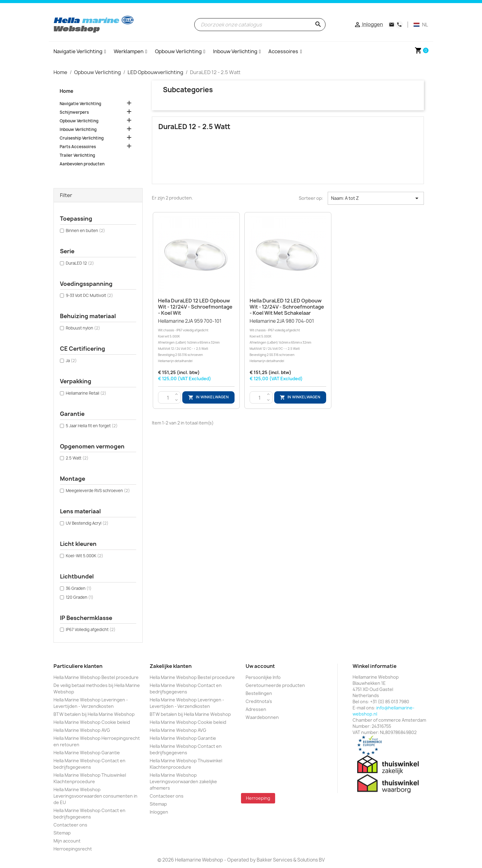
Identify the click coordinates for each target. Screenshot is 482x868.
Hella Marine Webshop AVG (82, 730)
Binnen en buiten (85, 231)
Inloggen (159, 812)
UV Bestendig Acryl (87, 523)
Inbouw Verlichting (78, 129)
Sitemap (62, 833)
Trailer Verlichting (77, 155)
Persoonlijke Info (263, 677)
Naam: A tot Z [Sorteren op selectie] (376, 198)
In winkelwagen (208, 398)
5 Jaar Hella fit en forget (92, 426)
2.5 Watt (77, 458)
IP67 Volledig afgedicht (91, 629)
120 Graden (80, 597)
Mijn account (67, 841)
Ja (71, 361)
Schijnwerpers (74, 112)
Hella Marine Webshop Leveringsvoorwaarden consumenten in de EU (95, 796)
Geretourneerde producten (275, 685)
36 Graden (79, 588)
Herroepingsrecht (73, 849)
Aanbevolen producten (82, 164)
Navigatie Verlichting (80, 104)
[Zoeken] (260, 25)
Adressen (256, 709)
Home (66, 91)
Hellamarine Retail (86, 393)
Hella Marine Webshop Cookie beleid (92, 722)
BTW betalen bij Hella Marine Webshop (94, 714)
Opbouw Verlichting (79, 121)
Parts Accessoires (78, 147)
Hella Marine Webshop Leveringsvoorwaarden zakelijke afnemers (183, 781)
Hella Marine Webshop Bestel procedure (96, 677)
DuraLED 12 (80, 263)
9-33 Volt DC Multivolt (89, 295)
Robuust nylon (83, 328)
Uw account (260, 666)
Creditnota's (259, 701)
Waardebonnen (262, 717)
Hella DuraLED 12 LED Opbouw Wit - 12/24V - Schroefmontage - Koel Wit (195, 307)
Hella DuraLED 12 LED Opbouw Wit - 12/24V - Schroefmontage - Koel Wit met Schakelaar (287, 307)
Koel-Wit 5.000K (85, 556)
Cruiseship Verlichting (82, 138)
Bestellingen (259, 693)
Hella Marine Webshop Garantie (87, 753)
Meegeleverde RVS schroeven (98, 491)
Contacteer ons (70, 825)
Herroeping (258, 798)
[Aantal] (168, 398)
